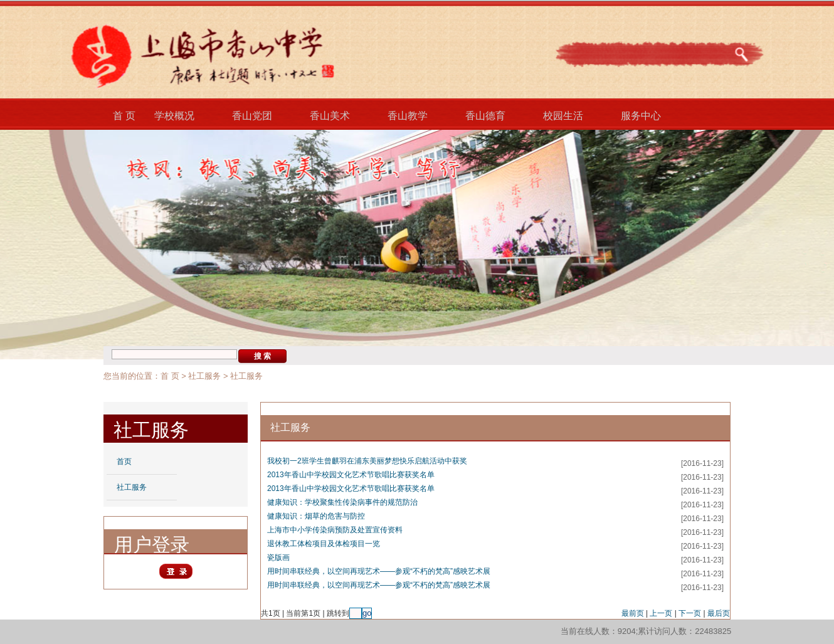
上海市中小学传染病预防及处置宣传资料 (335, 530)
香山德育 (485, 116)
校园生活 (563, 116)
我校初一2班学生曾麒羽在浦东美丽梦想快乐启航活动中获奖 (367, 461)
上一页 (661, 613)
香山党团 (252, 116)
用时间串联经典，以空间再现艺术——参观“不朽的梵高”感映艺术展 (379, 571)
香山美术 (330, 116)
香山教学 (408, 116)
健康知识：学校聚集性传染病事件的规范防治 (342, 502)
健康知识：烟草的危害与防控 (316, 516)
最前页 (633, 613)
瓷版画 (278, 557)
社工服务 (204, 376)
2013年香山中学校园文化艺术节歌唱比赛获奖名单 (351, 475)
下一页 (690, 613)
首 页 (124, 116)
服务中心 (641, 116)
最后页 (719, 613)
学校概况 (174, 116)
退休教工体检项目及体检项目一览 (324, 544)
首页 (124, 462)
